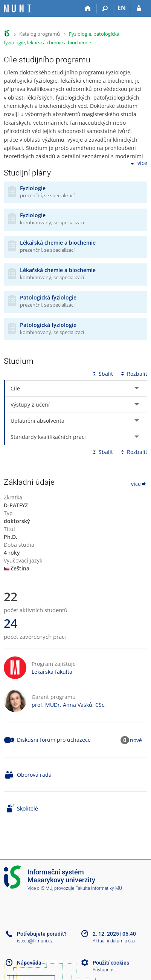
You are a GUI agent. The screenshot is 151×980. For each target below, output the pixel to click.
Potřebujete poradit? (42, 934)
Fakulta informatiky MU (99, 888)
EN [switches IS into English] (122, 8)
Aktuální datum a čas (114, 941)
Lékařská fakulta (52, 672)
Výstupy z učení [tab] (30, 405)
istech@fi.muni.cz (35, 941)
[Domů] (88, 9)
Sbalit (102, 374)
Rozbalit (133, 374)
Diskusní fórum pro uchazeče (54, 740)
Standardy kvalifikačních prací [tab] (48, 437)
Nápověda (29, 963)
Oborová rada (34, 775)
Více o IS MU (40, 888)
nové (136, 740)
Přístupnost (104, 970)
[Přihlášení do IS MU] (139, 9)
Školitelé (27, 808)
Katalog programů (40, 34)
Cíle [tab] (15, 388)
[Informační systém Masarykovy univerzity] (17, 8)
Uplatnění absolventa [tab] (37, 421)
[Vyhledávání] (105, 9)
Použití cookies (111, 963)
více (138, 164)
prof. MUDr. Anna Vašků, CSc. (69, 705)
